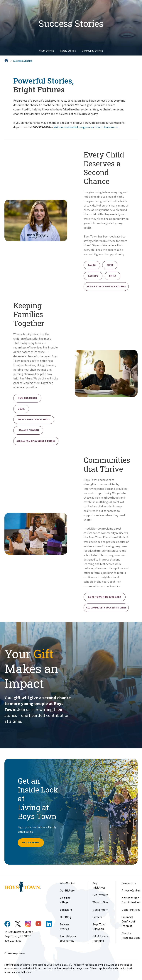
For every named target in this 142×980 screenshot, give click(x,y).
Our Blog (66, 917)
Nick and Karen (27, 398)
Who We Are (67, 883)
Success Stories (23, 61)
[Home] (7, 61)
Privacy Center (131, 891)
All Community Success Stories (106, 608)
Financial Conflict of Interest (128, 922)
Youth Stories (47, 51)
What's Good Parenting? (34, 420)
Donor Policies (131, 910)
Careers (97, 917)
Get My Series (31, 843)
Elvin (110, 265)
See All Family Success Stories (36, 441)
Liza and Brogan (28, 430)
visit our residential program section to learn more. (86, 127)
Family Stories (68, 51)
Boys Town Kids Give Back (105, 597)
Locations (66, 910)
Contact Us (129, 883)
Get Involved (100, 895)
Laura (92, 265)
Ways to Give (100, 902)
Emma (113, 276)
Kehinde (93, 276)
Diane (21, 409)
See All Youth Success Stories (106, 287)
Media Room (100, 910)
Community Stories (92, 51)
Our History (67, 891)
